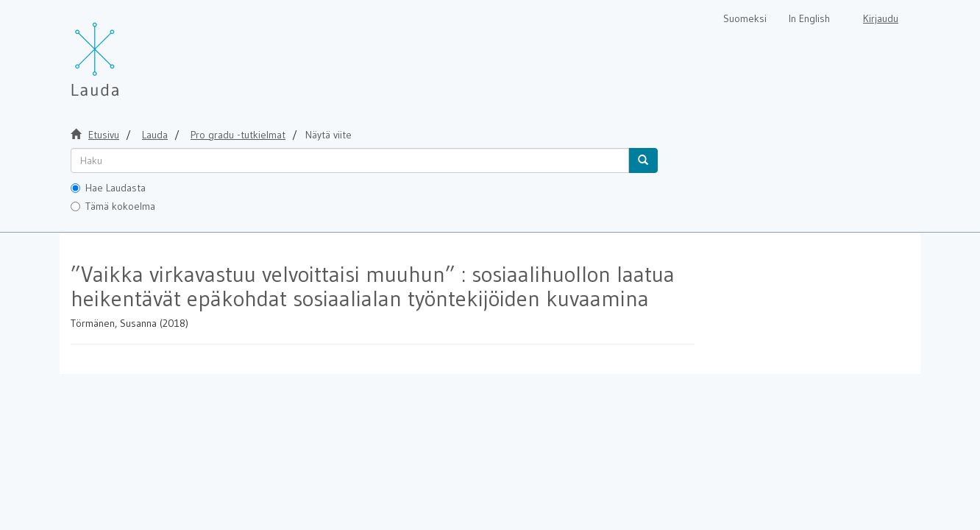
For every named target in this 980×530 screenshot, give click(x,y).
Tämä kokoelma (113, 206)
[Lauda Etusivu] (126, 52)
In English (809, 18)
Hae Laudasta (108, 188)
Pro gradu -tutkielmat (238, 135)
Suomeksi (745, 18)
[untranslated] (350, 160)
